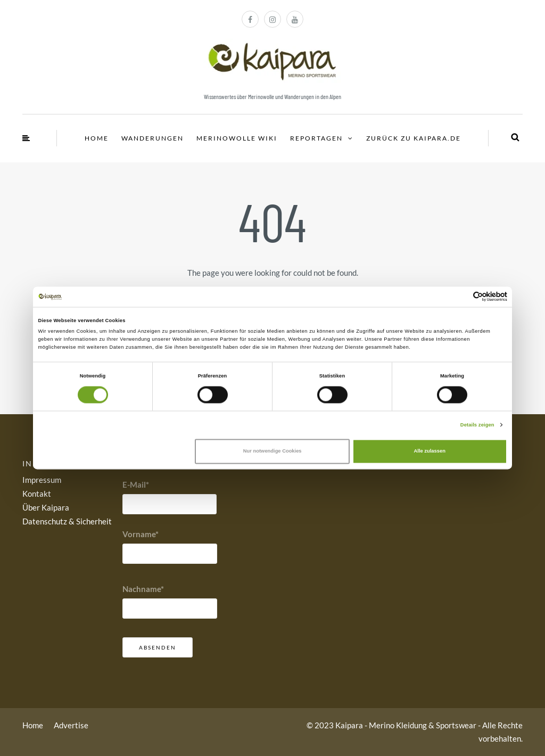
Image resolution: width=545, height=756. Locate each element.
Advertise (71, 725)
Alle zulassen (430, 451)
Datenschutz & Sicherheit (67, 521)
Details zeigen (477, 425)
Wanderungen (152, 138)
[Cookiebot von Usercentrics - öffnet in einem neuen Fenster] (461, 297)
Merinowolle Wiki (237, 138)
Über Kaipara (46, 507)
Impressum (42, 480)
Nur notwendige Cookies (272, 451)
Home (97, 138)
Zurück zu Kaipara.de (414, 138)
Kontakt (37, 494)
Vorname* (141, 534)
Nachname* (143, 589)
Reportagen (316, 138)
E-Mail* (136, 484)
